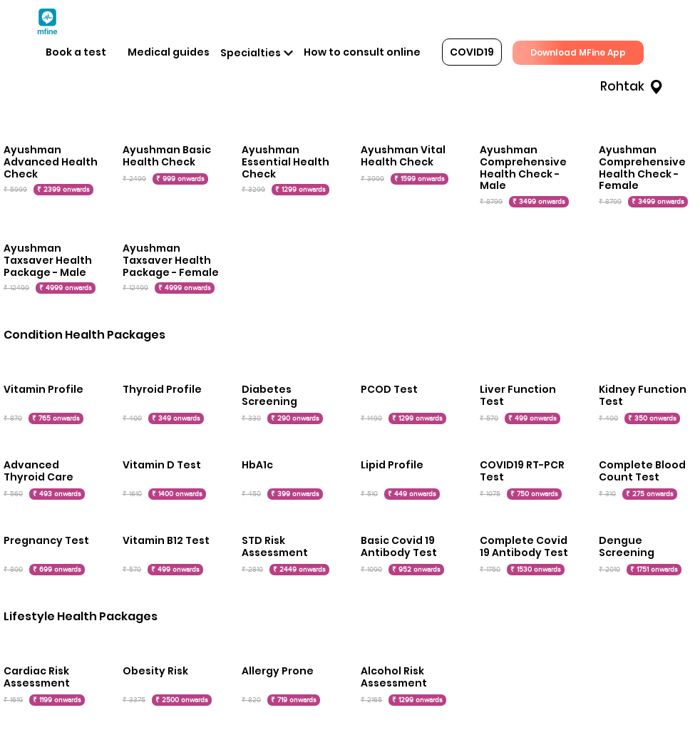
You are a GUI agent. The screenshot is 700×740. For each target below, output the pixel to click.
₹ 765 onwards (56, 418)
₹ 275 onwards (650, 494)
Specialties (251, 53)
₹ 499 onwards (532, 418)
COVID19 (472, 52)
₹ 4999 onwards (66, 288)
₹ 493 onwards (57, 494)
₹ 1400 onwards (177, 494)
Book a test (76, 52)
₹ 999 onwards (180, 179)
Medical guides (169, 52)
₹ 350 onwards (652, 418)
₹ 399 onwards (295, 494)
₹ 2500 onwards (182, 700)
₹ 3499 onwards (539, 202)
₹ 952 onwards (416, 570)
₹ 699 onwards (57, 570)
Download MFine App (578, 52)
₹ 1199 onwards (57, 700)
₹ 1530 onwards (536, 570)
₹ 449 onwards (412, 494)
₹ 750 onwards (534, 494)
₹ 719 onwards (294, 700)
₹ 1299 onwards (300, 190)
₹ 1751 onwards (654, 570)
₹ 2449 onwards (299, 570)
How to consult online (362, 52)
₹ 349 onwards (176, 418)
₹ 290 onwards (295, 418)
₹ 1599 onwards (420, 179)
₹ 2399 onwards (63, 190)
